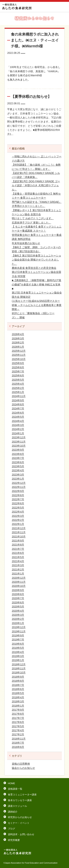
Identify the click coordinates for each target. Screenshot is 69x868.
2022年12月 (19, 483)
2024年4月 (18, 421)
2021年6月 (18, 553)
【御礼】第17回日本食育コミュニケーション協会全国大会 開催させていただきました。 (36, 260)
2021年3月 (18, 565)
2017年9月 (18, 710)
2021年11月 (19, 532)
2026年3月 (18, 338)
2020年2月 (18, 619)
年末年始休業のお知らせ (26, 243)
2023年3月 (18, 475)
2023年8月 (18, 454)
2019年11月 (19, 631)
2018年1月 (18, 706)
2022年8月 (18, 495)
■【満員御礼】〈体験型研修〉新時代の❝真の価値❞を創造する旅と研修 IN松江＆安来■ (36, 284)
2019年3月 (18, 656)
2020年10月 (19, 586)
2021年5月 (18, 557)
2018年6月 (18, 689)
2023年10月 (19, 446)
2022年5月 (18, 508)
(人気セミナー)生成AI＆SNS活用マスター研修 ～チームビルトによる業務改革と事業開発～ (37, 305)
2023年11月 (19, 442)
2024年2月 (18, 429)
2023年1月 (18, 479)
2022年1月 (18, 524)
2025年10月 (19, 359)
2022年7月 (18, 499)
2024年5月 (18, 417)
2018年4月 (18, 697)
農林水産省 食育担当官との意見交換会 (34, 268)
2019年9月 (18, 635)
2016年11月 (19, 739)
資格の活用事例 (21, 764)
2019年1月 (18, 660)
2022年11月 (19, 487)
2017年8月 (18, 714)
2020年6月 (18, 602)
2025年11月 (19, 355)
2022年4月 (18, 512)
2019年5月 (18, 648)
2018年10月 (19, 673)
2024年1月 (18, 433)
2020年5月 (18, 607)
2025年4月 (18, 384)
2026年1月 (18, 347)
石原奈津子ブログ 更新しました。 (31, 223)
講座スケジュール (17, 806)
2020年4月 (18, 611)
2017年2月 (18, 734)
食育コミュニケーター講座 (22, 795)
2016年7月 (18, 743)
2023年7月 (18, 458)
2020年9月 (18, 590)
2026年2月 (18, 343)
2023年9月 (18, 450)
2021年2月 (18, 570)
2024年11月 (19, 396)
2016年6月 (18, 747)
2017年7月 (18, 718)
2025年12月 (19, 351)
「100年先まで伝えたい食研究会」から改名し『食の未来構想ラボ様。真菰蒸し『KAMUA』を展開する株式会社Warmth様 (34, 71)
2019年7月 (18, 640)
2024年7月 (18, 408)
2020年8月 (18, 594)
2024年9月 (18, 400)
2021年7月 (18, 549)
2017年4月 (18, 730)
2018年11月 (19, 668)
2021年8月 (18, 545)
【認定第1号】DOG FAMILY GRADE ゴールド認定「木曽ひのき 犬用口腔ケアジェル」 (36, 185)
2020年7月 (18, 598)
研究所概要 (14, 840)
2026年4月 (18, 334)
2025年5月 (18, 380)
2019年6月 (18, 644)
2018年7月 (18, 685)
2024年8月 (18, 404)
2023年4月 (18, 470)
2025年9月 (18, 363)
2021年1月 (18, 574)
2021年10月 (19, 537)
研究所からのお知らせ (20, 817)
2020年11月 (19, 582)
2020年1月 (18, 623)
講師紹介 (13, 812)
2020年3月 (18, 615)
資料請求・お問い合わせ (21, 834)
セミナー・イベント (19, 823)
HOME (11, 783)
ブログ (11, 829)
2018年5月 (18, 693)
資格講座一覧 (15, 789)
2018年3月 (18, 701)
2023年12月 (19, 437)
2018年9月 (18, 677)
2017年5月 (18, 726)
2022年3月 (18, 516)
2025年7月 (18, 371)
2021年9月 (18, 541)
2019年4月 (18, 652)
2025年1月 (18, 392)
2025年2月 (18, 388)
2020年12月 (19, 578)
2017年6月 (18, 722)
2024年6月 (18, 413)
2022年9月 (18, 491)
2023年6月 (18, 462)
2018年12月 (19, 664)
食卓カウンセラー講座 (20, 800)
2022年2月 (18, 520)
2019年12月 (19, 627)
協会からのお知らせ (23, 768)
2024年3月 (18, 425)
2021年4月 (18, 561)
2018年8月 (18, 681)
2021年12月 (19, 528)
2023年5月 (18, 466)
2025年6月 (18, 376)
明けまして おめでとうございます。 (33, 218)
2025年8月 (18, 367)
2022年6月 (18, 503)
